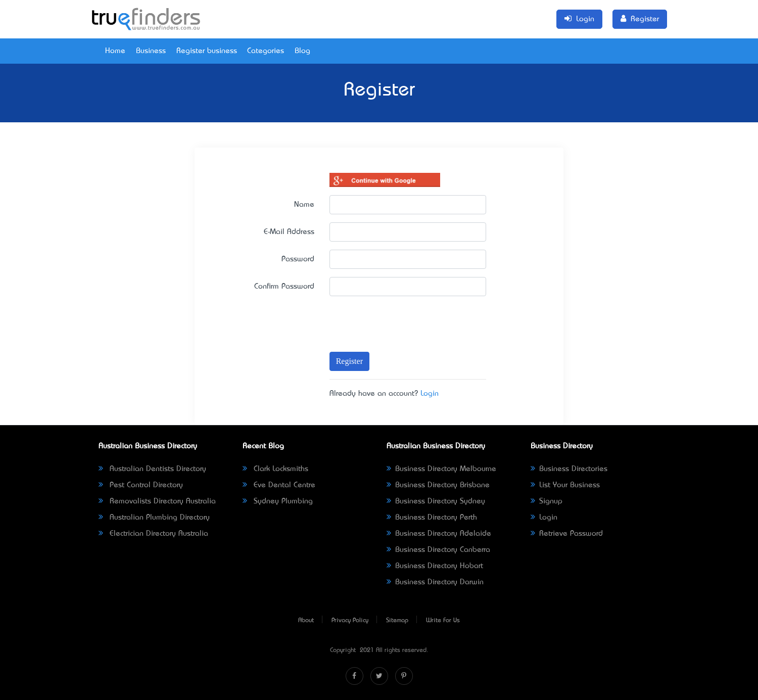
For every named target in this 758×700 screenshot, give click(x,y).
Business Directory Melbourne (441, 469)
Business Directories (569, 469)
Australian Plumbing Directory (154, 518)
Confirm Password (284, 287)
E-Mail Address (289, 232)
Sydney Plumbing (278, 501)
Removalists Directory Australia (157, 501)
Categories (266, 51)
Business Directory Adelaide (439, 534)
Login (430, 394)
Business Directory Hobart (435, 566)
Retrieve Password (567, 534)
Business (151, 51)
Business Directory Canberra (438, 550)
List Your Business (565, 485)
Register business (207, 51)
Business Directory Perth (432, 518)
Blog (302, 51)
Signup (547, 501)
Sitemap (397, 621)
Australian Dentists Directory (152, 469)
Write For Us (443, 621)
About (306, 621)
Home (115, 51)
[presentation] (388, 319)
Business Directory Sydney (436, 501)
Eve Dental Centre (279, 485)
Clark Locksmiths (275, 469)
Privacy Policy (350, 621)
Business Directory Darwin (435, 582)
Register (349, 361)
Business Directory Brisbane (438, 485)
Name (304, 205)
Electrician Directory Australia (153, 534)
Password (298, 259)
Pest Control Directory (141, 485)
